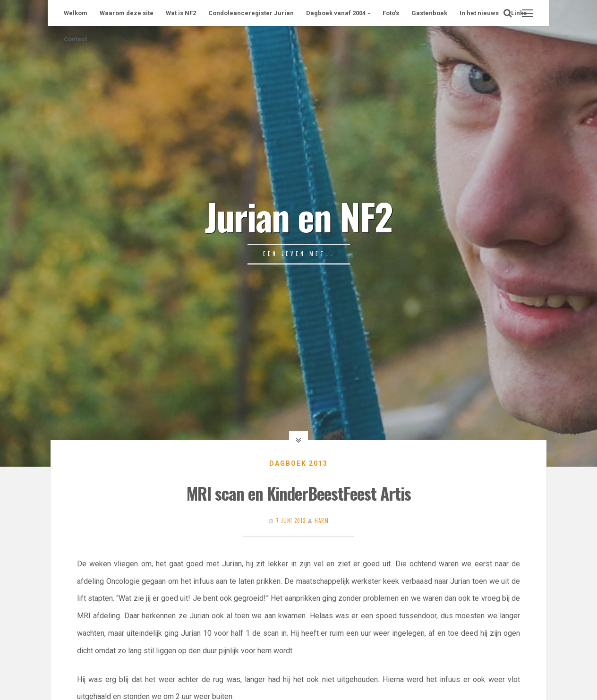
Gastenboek (429, 13)
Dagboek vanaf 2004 (336, 13)
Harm (322, 521)
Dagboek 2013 (298, 463)
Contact (75, 39)
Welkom (76, 13)
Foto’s (391, 13)
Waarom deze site (127, 13)
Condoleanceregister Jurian (251, 13)
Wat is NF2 (181, 13)
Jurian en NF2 (298, 216)
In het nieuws (479, 13)
